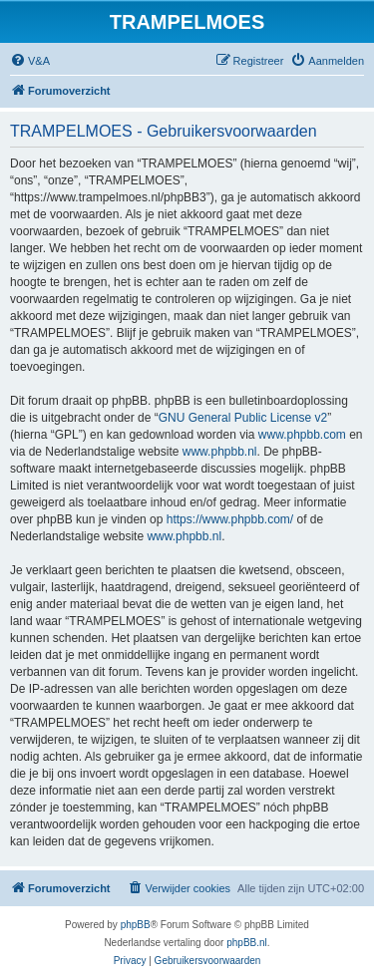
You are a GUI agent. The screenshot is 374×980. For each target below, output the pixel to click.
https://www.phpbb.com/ (230, 519)
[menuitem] (30, 61)
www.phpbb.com (302, 435)
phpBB (136, 925)
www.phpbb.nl (220, 452)
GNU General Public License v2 (243, 418)
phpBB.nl (247, 943)
